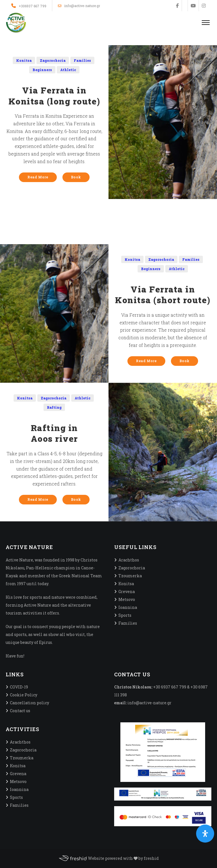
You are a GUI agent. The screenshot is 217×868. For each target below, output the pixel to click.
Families (82, 60)
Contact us (20, 711)
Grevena (127, 592)
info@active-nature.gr (79, 6)
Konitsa (24, 60)
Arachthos (129, 560)
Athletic (68, 70)
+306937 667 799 (32, 6)
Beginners (42, 70)
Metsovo (127, 599)
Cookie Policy (24, 695)
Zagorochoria (53, 60)
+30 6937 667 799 (170, 687)
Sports (125, 615)
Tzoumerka (130, 576)
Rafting (54, 407)
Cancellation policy (30, 703)
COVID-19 (19, 687)
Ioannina (128, 607)
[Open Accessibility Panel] (205, 834)
